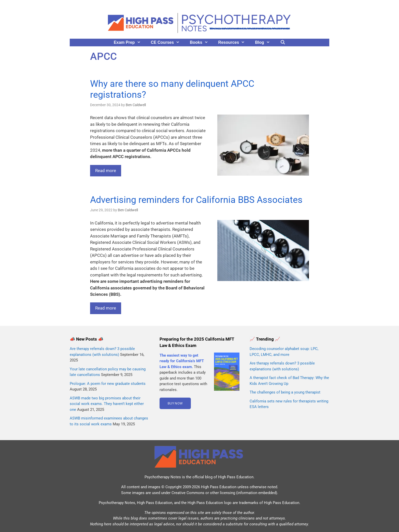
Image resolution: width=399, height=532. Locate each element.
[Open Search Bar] (283, 43)
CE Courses (168, 43)
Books (202, 43)
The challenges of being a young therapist (285, 392)
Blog (265, 43)
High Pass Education (236, 477)
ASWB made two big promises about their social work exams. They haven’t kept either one (107, 404)
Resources (234, 43)
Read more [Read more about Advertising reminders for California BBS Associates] (106, 308)
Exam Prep (130, 43)
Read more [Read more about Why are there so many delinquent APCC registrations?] (106, 171)
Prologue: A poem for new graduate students (108, 384)
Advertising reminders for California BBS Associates (196, 200)
